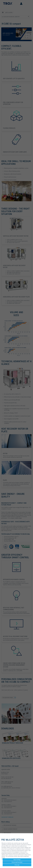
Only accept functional (17, 862)
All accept (17, 865)
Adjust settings (17, 860)
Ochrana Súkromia (6, 859)
